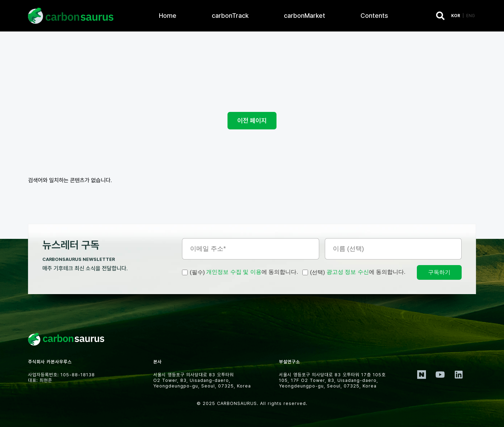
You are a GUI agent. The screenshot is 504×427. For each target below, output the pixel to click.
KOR (456, 16)
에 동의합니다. (240, 272)
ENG (471, 16)
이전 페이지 (252, 120)
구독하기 (439, 272)
